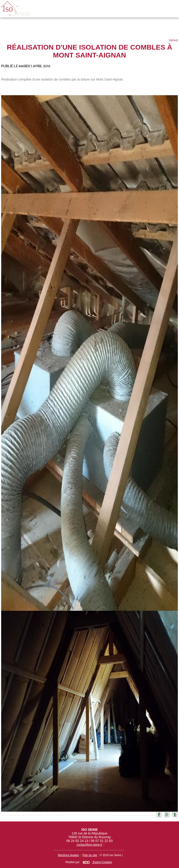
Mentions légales (69, 855)
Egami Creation (97, 862)
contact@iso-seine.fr (89, 845)
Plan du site (90, 855)
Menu (170, 9)
